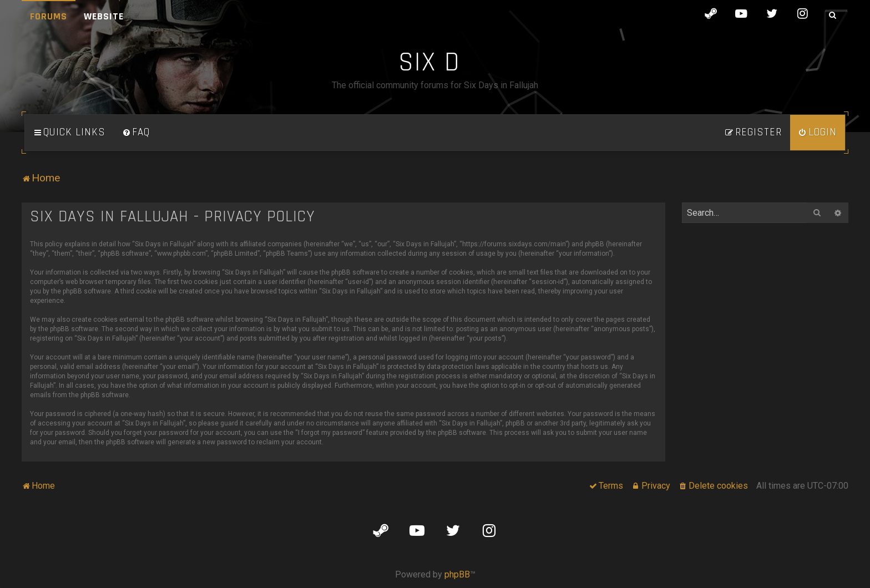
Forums (49, 16)
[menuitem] (136, 133)
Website (104, 16)
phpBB (457, 574)
